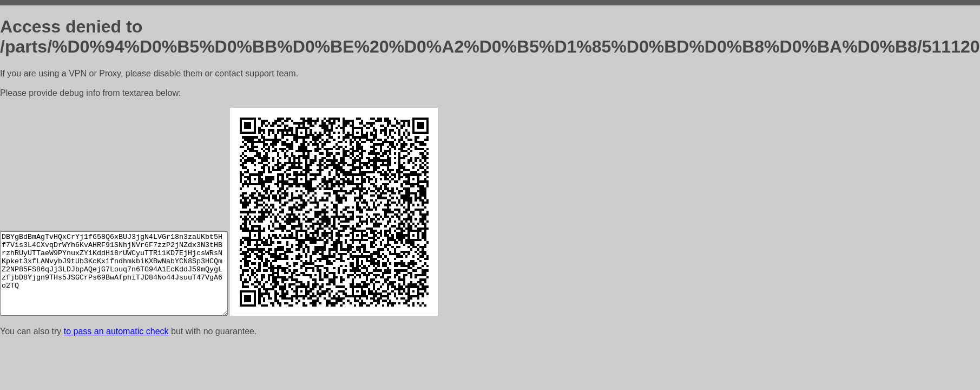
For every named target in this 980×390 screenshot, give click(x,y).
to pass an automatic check (116, 331)
